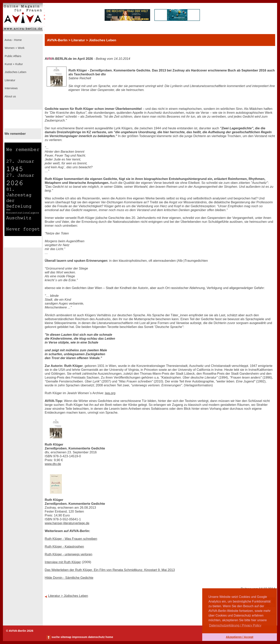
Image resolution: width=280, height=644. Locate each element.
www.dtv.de (53, 464)
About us (10, 96)
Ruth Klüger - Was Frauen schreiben (71, 539)
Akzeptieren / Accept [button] (239, 637)
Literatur (10, 80)
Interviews (11, 88)
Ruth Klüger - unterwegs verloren (68, 554)
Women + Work (14, 48)
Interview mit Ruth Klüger (63, 562)
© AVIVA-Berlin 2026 (20, 631)
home (109, 637)
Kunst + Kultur (13, 64)
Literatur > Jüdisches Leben (68, 596)
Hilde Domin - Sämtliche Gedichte (69, 578)
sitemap (66, 637)
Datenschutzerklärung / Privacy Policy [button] (235, 625)
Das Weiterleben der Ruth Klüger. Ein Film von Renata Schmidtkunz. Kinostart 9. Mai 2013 (110, 570)
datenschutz (96, 637)
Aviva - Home (13, 40)
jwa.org (110, 393)
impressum (80, 637)
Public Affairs (13, 56)
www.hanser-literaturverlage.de (67, 523)
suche (56, 637)
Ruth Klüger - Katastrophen (64, 547)
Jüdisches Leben (15, 72)
